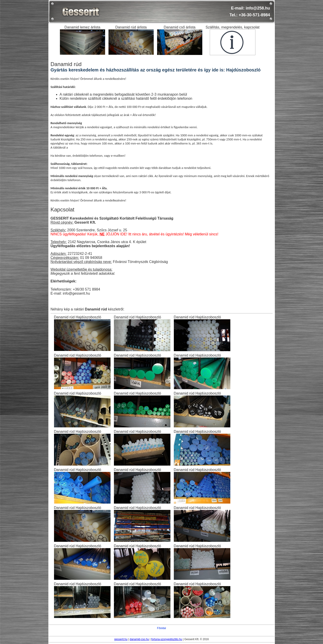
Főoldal (161, 628)
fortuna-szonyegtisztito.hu (167, 639)
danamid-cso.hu (139, 639)
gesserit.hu (121, 639)
